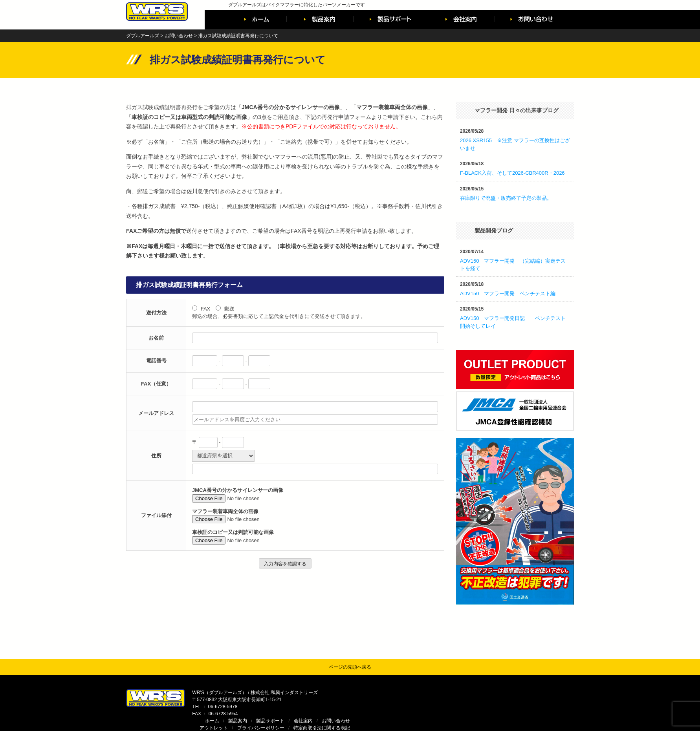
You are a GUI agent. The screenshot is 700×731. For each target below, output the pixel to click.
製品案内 (462, 693)
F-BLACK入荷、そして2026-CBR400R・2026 (512, 173)
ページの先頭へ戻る (350, 667)
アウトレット (438, 700)
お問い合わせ (560, 693)
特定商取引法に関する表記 (546, 700)
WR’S (526, 711)
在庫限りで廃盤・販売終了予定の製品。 (506, 198)
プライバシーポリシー (485, 700)
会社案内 (527, 693)
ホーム (436, 693)
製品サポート (494, 693)
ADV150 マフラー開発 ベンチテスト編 (508, 293)
